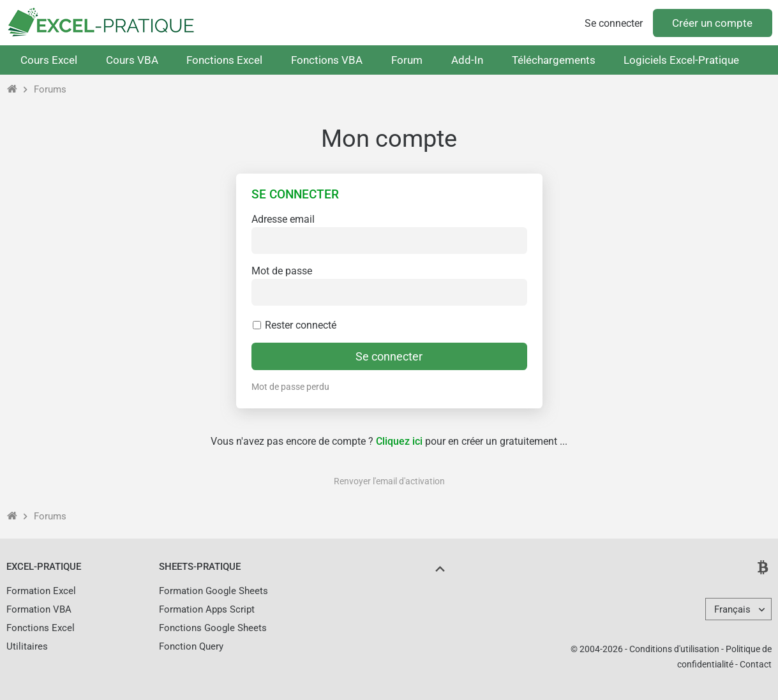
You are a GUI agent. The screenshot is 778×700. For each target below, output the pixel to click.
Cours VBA (132, 60)
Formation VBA (39, 609)
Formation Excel (41, 591)
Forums (50, 89)
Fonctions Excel (224, 60)
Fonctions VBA (327, 60)
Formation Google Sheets (213, 591)
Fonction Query (191, 646)
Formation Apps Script (207, 609)
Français (732, 609)
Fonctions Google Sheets (213, 628)
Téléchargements (554, 60)
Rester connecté (294, 325)
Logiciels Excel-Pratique (681, 60)
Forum (407, 60)
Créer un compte (712, 23)
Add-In (467, 60)
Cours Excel (49, 60)
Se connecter (614, 23)
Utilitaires (27, 646)
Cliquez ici (399, 441)
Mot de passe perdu (290, 387)
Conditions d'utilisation (674, 649)
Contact (756, 664)
